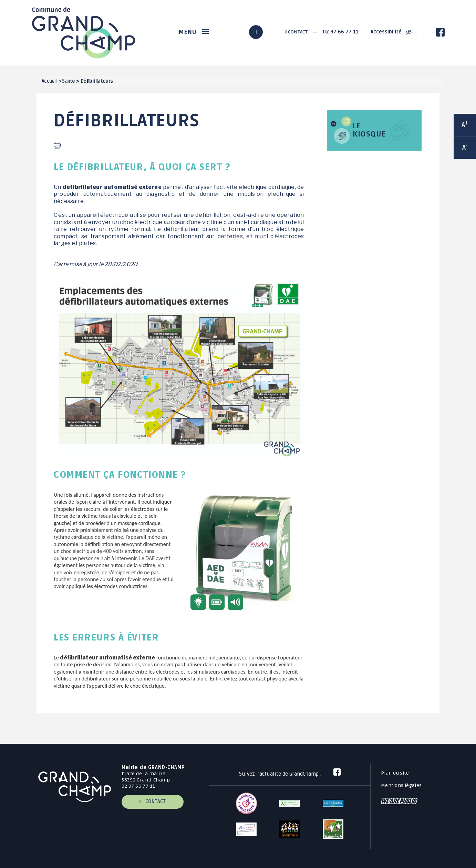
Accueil (49, 81)
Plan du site (395, 773)
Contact (296, 32)
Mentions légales (401, 785)
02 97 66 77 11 (341, 32)
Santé (68, 81)
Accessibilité (391, 32)
